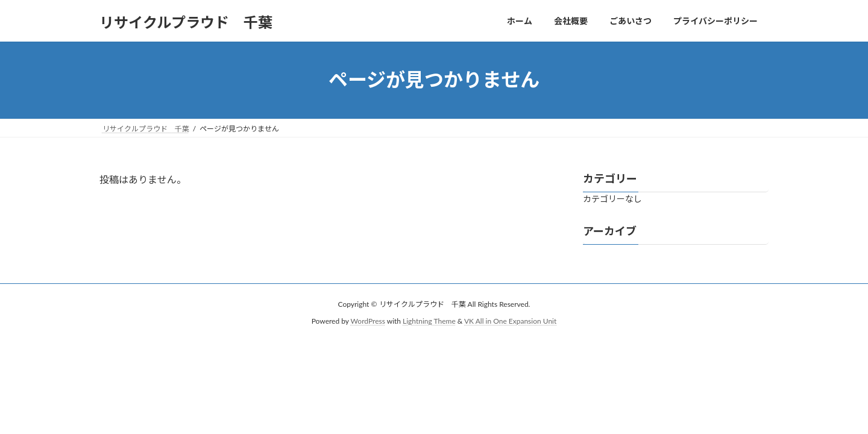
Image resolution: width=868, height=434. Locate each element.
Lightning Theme (429, 321)
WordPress (368, 321)
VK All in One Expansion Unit (510, 321)
